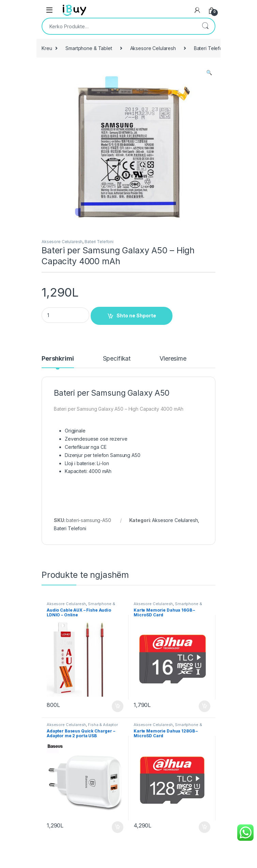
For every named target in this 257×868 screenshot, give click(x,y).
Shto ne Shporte (136, 315)
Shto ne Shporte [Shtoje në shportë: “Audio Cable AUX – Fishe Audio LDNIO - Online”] (118, 706)
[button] (209, 73)
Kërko (205, 26)
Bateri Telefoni (210, 48)
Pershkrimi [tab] (58, 359)
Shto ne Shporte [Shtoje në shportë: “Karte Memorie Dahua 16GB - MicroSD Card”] (205, 706)
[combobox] (119, 26)
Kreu (47, 48)
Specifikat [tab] (117, 359)
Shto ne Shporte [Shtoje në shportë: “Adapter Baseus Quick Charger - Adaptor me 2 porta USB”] (118, 827)
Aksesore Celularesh (153, 48)
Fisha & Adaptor (103, 725)
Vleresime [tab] (173, 359)
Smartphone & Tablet (89, 48)
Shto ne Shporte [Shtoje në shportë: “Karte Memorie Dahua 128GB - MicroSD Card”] (205, 827)
